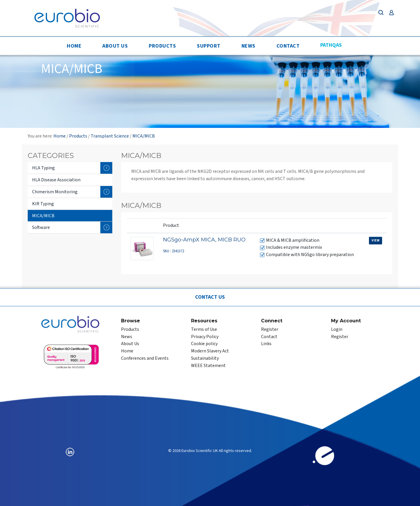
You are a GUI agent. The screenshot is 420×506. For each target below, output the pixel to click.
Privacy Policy (205, 337)
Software (72, 227)
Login (337, 329)
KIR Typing (43, 204)
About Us (115, 46)
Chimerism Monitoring (72, 192)
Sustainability (205, 358)
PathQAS (331, 45)
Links (266, 344)
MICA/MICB (144, 136)
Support (209, 46)
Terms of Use (204, 329)
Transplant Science (110, 136)
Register (270, 329)
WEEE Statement (208, 366)
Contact (288, 46)
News (249, 46)
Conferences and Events (145, 358)
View (376, 240)
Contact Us (210, 297)
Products (162, 46)
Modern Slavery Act (210, 351)
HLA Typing (72, 168)
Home (74, 46)
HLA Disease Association (56, 180)
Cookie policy (204, 344)
